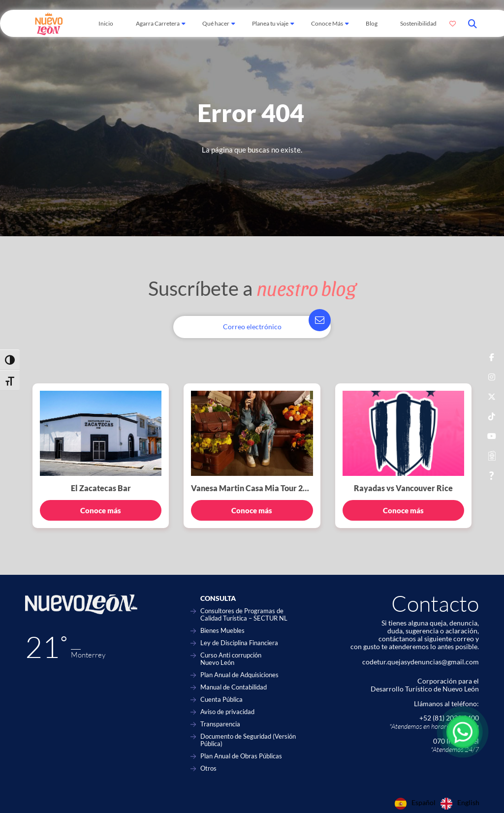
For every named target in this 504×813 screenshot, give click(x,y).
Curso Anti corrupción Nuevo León (231, 659)
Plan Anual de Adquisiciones (239, 675)
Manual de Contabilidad (234, 687)
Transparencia (220, 724)
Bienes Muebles (222, 631)
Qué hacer (216, 23)
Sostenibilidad (418, 23)
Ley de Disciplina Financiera (239, 643)
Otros (208, 768)
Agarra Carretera (158, 23)
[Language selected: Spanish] (440, 804)
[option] (460, 804)
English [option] (468, 803)
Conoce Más (327, 23)
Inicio (106, 23)
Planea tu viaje (270, 23)
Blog (372, 23)
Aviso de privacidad (227, 712)
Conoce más (101, 510)
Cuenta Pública (221, 700)
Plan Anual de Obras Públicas (241, 756)
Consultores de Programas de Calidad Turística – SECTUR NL (244, 615)
